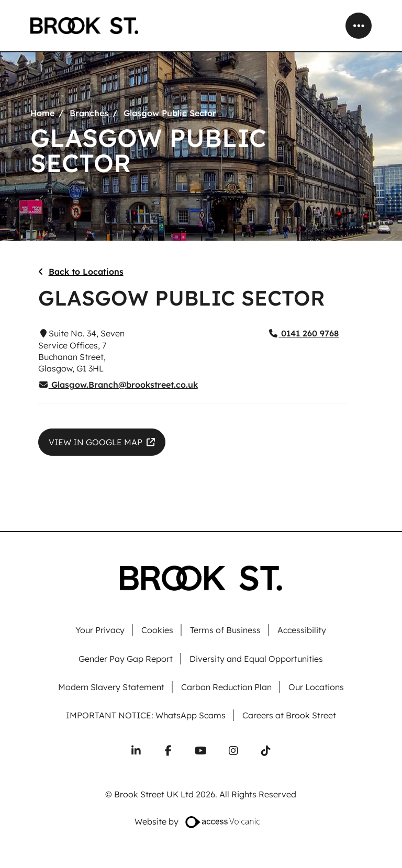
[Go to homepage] (84, 26)
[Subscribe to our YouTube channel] (201, 751)
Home (42, 113)
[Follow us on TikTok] (266, 751)
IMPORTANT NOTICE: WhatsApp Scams (146, 715)
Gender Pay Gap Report (126, 659)
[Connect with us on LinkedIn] (136, 751)
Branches (89, 113)
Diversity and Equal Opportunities (256, 659)
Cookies (157, 630)
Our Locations (316, 687)
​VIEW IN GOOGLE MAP (96, 442)
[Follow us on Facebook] (169, 751)
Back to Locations (86, 272)
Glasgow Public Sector (170, 113)
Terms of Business (225, 630)
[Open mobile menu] (359, 26)
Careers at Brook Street (289, 715)
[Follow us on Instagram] (233, 751)
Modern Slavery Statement (111, 687)
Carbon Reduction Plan (226, 687)
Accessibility (302, 630)
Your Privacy (100, 630)
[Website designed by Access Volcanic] (223, 821)
